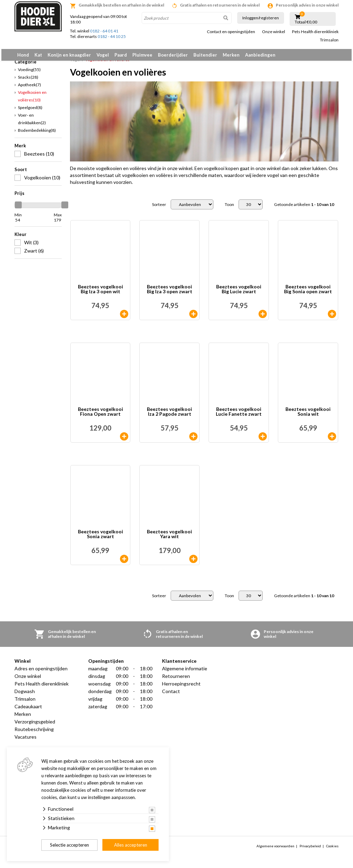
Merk (20, 149)
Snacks (28, 81)
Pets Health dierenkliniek (315, 32)
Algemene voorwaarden (275, 850)
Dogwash (25, 695)
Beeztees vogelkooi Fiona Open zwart (100, 416)
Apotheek (29, 88)
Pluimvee (142, 55)
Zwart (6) (34, 254)
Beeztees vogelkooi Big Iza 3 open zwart (170, 293)
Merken (231, 55)
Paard (121, 55)
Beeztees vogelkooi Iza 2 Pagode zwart (169, 416)
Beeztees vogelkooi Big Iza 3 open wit (100, 293)
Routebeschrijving (34, 733)
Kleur (21, 238)
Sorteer (159, 208)
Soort (21, 173)
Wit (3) (31, 246)
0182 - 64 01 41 (104, 31)
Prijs (19, 197)
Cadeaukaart (28, 711)
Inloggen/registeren (261, 18)
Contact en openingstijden (231, 32)
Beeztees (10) (39, 157)
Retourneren (176, 680)
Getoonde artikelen (304, 208)
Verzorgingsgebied (35, 726)
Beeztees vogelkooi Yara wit (169, 538)
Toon (229, 208)
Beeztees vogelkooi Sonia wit (308, 416)
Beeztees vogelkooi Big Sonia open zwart (308, 293)
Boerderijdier (173, 55)
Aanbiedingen (260, 55)
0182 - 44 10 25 (112, 36)
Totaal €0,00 (306, 22)
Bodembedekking (37, 134)
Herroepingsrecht (181, 688)
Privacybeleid (310, 850)
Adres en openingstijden (41, 673)
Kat (38, 55)
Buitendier (205, 55)
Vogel (103, 55)
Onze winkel (274, 32)
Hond (23, 55)
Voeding (29, 73)
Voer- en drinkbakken (32, 123)
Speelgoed (30, 111)
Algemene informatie (185, 673)
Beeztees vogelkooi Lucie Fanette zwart (239, 416)
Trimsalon (329, 40)
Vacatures (26, 741)
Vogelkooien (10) (42, 181)
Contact (171, 695)
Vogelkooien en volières (32, 100)
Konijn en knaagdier (69, 55)
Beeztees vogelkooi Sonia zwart (100, 538)
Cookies (332, 850)
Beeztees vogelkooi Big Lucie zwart (239, 293)
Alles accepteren (131, 845)
